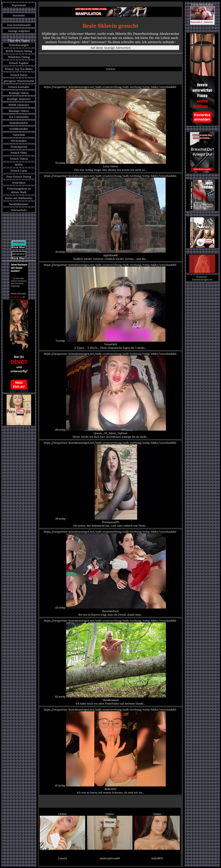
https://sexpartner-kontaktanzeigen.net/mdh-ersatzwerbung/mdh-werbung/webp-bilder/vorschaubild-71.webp (110, 306)
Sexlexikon (19, 183)
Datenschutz (19, 210)
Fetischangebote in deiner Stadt (19, 190)
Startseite (19, 15)
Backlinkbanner (19, 204)
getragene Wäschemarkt (19, 81)
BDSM (19, 165)
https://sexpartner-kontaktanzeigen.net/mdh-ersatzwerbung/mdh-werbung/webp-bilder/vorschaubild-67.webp (110, 751)
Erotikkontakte (19, 129)
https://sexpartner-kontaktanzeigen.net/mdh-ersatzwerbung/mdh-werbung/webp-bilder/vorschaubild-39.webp (110, 484)
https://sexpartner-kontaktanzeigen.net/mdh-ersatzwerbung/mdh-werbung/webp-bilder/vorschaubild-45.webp (110, 573)
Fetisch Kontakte (19, 87)
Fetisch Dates (19, 75)
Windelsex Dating (19, 57)
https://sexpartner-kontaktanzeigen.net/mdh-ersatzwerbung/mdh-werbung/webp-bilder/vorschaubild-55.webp (110, 128)
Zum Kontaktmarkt (19, 25)
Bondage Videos (19, 93)
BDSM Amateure (19, 105)
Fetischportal (19, 147)
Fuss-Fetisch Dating (19, 177)
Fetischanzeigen (19, 45)
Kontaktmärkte (19, 123)
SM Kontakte (19, 141)
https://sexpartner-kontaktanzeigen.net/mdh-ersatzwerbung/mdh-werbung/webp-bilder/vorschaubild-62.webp (110, 662)
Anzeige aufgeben (19, 31)
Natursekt (19, 135)
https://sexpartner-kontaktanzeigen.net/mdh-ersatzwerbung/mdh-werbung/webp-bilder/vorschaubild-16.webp (110, 217)
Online (62, 831)
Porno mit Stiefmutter (19, 198)
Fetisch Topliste (19, 63)
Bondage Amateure (19, 99)
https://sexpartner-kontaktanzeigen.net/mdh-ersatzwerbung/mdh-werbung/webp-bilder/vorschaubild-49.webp (110, 395)
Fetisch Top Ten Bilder (19, 69)
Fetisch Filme (19, 153)
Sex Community (19, 117)
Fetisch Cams (19, 171)
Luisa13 (63, 858)
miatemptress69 (110, 858)
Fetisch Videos (19, 159)
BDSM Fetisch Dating (19, 51)
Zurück (110, 69)
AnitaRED (157, 858)
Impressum (19, 5)
